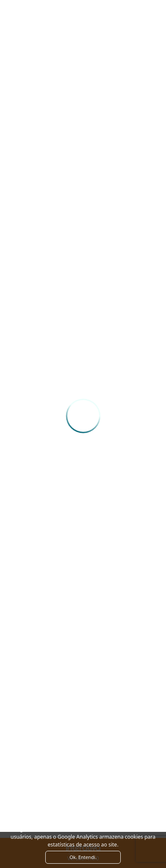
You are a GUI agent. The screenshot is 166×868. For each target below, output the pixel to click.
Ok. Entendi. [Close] (83, 857)
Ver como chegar (83, 769)
